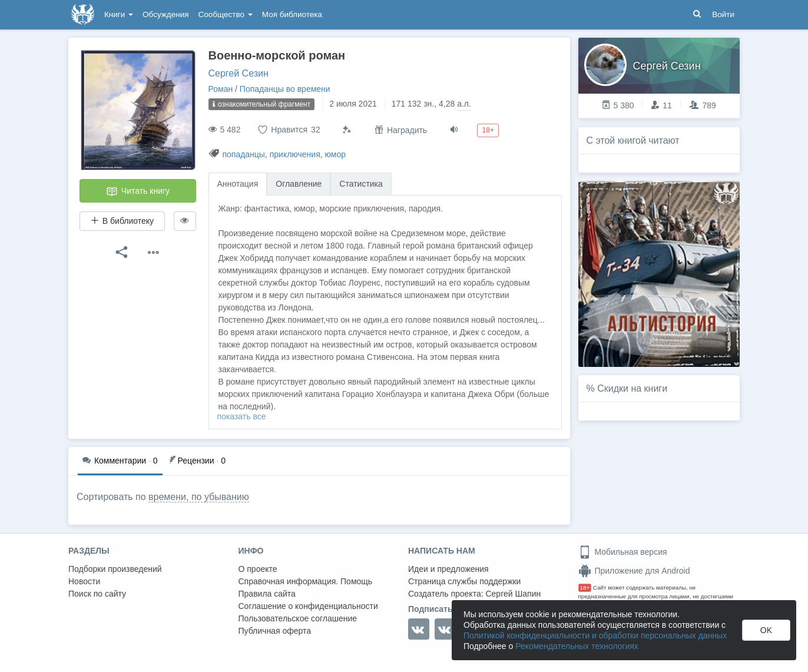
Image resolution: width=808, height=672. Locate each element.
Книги (119, 14)
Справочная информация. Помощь (306, 581)
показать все (242, 416)
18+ (585, 587)
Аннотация (238, 184)
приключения (295, 154)
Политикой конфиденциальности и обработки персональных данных (595, 635)
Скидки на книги (632, 388)
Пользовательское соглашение (298, 618)
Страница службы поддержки (464, 581)
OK (766, 630)
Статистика (361, 184)
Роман (221, 89)
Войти (723, 14)
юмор (336, 154)
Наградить (401, 130)
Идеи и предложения (448, 569)
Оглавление (299, 184)
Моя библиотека (292, 14)
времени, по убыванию (199, 497)
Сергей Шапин (513, 594)
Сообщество (226, 14)
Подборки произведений (115, 569)
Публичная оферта (275, 631)
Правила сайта (267, 594)
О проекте (258, 569)
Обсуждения (165, 14)
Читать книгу (138, 191)
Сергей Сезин (239, 73)
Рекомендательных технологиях (577, 646)
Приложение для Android (634, 571)
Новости (84, 581)
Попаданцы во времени (285, 89)
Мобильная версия (623, 552)
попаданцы (244, 154)
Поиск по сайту (97, 594)
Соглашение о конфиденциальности (308, 606)
